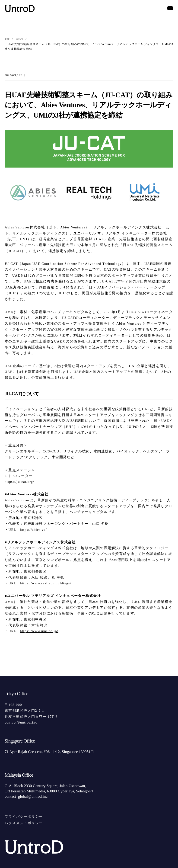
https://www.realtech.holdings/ (46, 583)
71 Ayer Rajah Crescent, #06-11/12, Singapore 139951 (49, 752)
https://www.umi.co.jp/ (39, 631)
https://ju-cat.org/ (19, 482)
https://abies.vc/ (33, 530)
